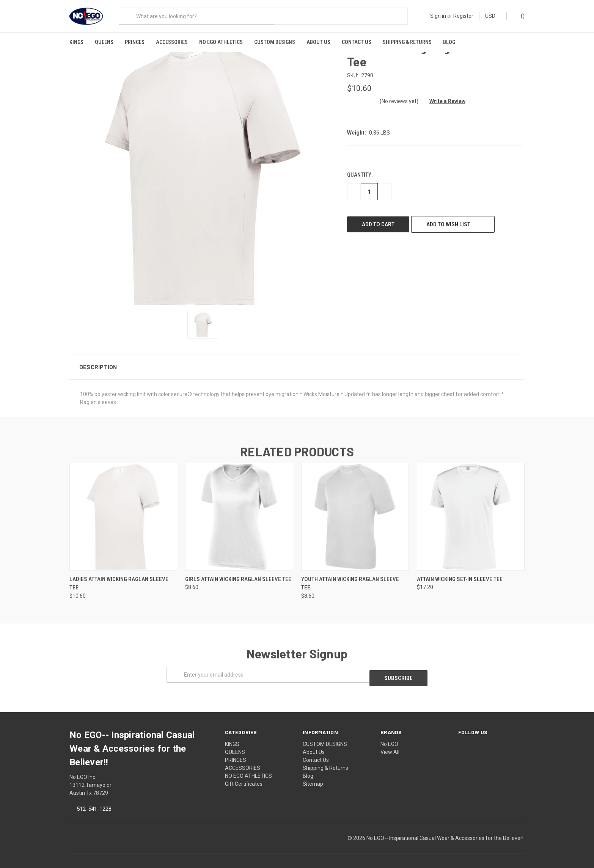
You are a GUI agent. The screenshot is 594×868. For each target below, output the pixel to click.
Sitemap (313, 774)
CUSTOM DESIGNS (275, 42)
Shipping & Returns (407, 42)
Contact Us (357, 42)
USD (493, 16)
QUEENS (104, 42)
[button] (297, 361)
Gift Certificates (244, 774)
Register (463, 16)
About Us (318, 42)
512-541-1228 (94, 799)
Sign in (438, 16)
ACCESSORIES (172, 42)
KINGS (76, 42)
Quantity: (360, 169)
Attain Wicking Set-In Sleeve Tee (460, 573)
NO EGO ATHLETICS (221, 42)
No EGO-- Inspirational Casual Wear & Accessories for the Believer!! (445, 829)
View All (390, 743)
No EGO (389, 735)
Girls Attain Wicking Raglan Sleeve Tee (238, 573)
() (519, 16)
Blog (449, 42)
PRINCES (135, 42)
